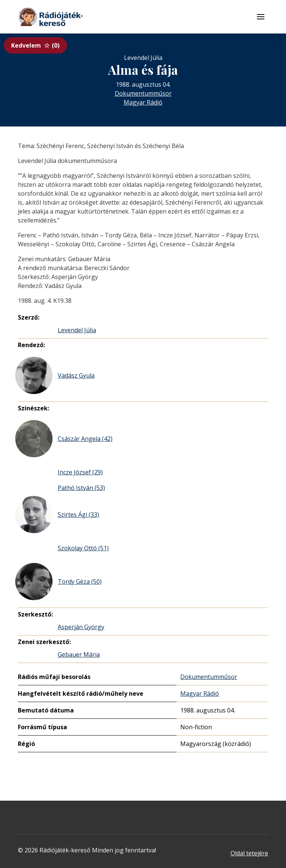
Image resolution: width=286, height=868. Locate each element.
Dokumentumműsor (143, 93)
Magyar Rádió (143, 102)
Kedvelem (35, 45)
